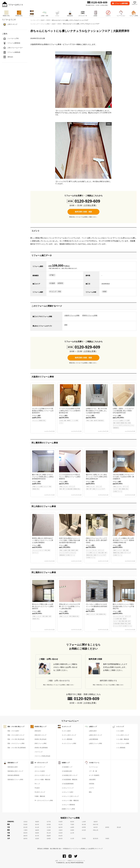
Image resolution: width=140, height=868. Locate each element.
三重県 (25, 830)
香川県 (37, 836)
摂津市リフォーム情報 (90, 315)
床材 (105, 292)
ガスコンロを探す (40, 771)
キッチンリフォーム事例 (69, 743)
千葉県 (72, 824)
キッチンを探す (66, 731)
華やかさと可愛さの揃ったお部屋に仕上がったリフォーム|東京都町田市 (43, 600)
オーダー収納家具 (94, 775)
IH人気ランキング (40, 792)
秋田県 (72, 822)
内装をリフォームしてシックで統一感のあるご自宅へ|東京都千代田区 (97, 536)
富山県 (37, 827)
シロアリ (92, 788)
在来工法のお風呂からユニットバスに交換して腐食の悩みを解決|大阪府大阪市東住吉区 (70, 535)
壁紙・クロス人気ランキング (16, 735)
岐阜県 (96, 827)
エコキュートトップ (68, 788)
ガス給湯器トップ (67, 767)
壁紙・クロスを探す (13, 731)
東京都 (84, 824)
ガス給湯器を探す (67, 771)
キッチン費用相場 (67, 739)
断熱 (90, 792)
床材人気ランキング (40, 735)
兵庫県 (72, 830)
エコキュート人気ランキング (70, 796)
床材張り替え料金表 (40, 739)
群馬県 (49, 824)
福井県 (60, 827)
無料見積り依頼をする (108, 681)
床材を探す (38, 731)
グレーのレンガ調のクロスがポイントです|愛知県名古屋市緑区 (97, 598)
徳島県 (25, 836)
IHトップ (37, 784)
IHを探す (37, 788)
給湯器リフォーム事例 (68, 809)
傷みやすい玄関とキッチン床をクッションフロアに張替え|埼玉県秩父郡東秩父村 (97, 470)
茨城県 (25, 824)
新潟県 (25, 827)
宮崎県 (84, 839)
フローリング (39, 752)
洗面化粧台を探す (13, 767)
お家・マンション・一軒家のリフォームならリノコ (70, 861)
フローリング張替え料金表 (42, 756)
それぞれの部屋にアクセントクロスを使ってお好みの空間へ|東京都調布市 (124, 471)
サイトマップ (99, 849)
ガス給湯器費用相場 (68, 784)
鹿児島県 (96, 839)
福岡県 (25, 839)
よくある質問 (90, 849)
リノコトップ (34, 24)
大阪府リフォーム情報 (72, 315)
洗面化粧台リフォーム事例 (15, 780)
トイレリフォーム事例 (123, 743)
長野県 (84, 827)
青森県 (37, 822)
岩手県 (49, 822)
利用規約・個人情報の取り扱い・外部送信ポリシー (59, 849)
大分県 (72, 839)
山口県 (72, 833)
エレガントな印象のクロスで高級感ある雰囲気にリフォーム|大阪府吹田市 (43, 403)
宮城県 (60, 822)
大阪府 (53, 24)
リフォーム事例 (45, 24)
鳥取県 (25, 833)
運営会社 (40, 849)
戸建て (53, 275)
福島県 (96, 822)
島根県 (37, 833)
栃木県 (37, 824)
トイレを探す (120, 731)
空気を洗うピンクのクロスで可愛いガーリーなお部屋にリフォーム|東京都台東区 (70, 599)
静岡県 (107, 827)
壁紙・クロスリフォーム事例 (16, 743)
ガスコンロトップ (40, 767)
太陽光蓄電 (92, 780)
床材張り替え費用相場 (41, 748)
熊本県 (60, 839)
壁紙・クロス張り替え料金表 (16, 739)
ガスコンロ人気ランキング (42, 775)
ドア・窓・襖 (93, 771)
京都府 (49, 830)
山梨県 (72, 827)
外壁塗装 (92, 784)
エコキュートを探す (68, 792)
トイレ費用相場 (121, 748)
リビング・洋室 (56, 292)
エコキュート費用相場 (68, 805)
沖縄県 (107, 839)
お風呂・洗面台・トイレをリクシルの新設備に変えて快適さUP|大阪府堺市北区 (124, 406)
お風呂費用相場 (94, 739)
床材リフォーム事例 (40, 743)
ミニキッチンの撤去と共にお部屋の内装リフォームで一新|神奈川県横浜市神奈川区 (124, 535)
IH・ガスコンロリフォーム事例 (44, 800)
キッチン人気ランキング (69, 735)
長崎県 (49, 839)
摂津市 (59, 24)
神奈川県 (96, 824)
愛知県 (119, 827)
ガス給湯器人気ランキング (70, 775)
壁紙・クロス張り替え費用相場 (17, 748)
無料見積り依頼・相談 (83, 212)
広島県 (60, 833)
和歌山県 (96, 830)
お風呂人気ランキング (95, 735)
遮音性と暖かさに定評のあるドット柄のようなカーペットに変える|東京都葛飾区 (43, 534)
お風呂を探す (93, 731)
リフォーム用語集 (80, 849)
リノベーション (94, 767)
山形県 (84, 822)
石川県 (49, 827)
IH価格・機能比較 (40, 796)
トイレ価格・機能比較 (123, 739)
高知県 (60, 836)
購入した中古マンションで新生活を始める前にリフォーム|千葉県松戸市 (124, 604)
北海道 (25, 822)
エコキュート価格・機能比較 (70, 800)
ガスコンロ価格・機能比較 (42, 780)
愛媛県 (49, 836)
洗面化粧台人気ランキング (15, 771)
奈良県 (84, 830)
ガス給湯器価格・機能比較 (70, 780)
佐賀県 (37, 839)
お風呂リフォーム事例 (95, 743)
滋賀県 (37, 830)
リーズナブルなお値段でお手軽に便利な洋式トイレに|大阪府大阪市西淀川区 (70, 404)
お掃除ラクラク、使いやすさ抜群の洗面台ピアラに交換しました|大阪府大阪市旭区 (97, 403)
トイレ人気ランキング (123, 735)
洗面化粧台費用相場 (13, 775)
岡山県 (49, 833)
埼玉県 (60, 824)
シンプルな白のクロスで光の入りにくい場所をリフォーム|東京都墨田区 (70, 470)
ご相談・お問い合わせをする (59, 681)
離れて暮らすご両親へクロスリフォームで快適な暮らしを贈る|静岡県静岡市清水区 (43, 470)
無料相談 (121, 3)
